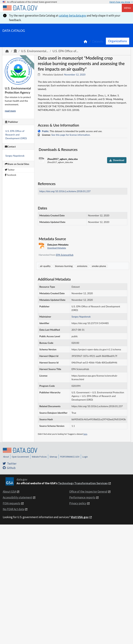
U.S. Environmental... (35, 51)
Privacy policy (78, 503)
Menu (127, 8)
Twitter (10, 170)
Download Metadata (57, 248)
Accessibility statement (17, 497)
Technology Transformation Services (83, 483)
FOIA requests (12, 503)
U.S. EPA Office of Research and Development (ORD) (16, 135)
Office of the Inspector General (88, 492)
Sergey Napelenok (15, 156)
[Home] (20, 8)
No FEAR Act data (13, 509)
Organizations (118, 41)
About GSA (9, 492)
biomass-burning (64, 266)
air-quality (45, 266)
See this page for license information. (71, 135)
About (6, 457)
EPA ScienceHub (65, 255)
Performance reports (82, 497)
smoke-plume (99, 266)
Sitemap (53, 457)
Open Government (20, 457)
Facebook (11, 175)
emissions (82, 266)
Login (85, 457)
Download (117, 160)
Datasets (98, 41)
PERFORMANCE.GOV (70, 457)
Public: (46, 131)
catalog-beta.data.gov (72, 16)
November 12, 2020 (75, 75)
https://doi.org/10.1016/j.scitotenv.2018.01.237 (65, 191)
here (85, 434)
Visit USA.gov (80, 517)
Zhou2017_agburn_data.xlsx (63, 159)
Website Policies (39, 457)
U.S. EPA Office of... (65, 51)
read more (10, 111)
